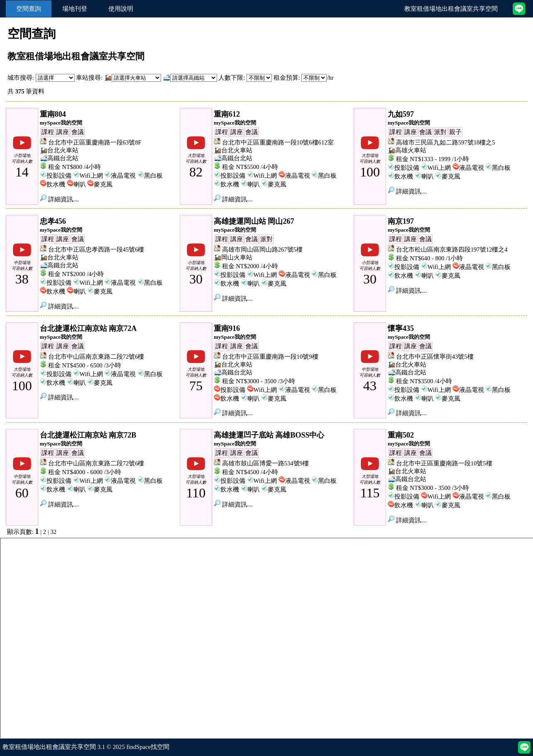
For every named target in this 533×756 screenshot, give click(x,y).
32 (53, 532)
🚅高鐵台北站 (59, 158)
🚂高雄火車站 (407, 150)
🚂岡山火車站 (233, 257)
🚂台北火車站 (59, 150)
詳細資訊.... (59, 199)
